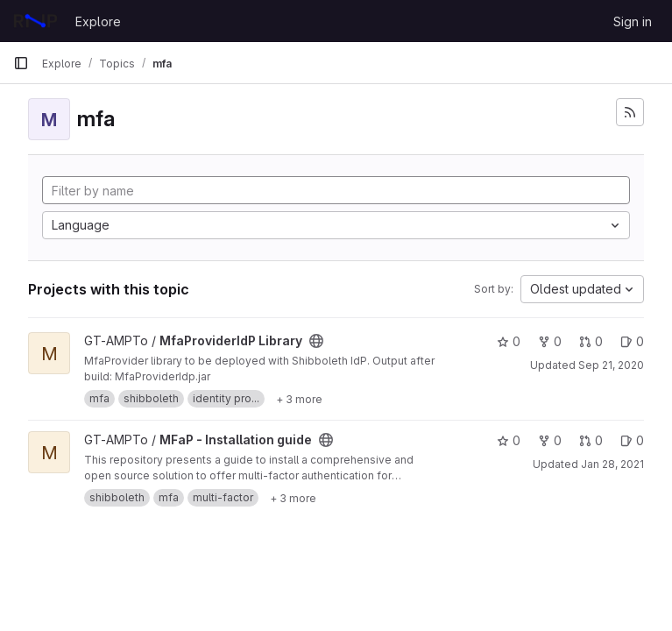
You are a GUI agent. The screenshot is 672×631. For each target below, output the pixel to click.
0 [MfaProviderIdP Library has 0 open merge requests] (591, 341)
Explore (98, 21)
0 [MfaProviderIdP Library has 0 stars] (509, 341)
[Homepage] (35, 21)
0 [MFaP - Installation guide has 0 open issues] (632, 440)
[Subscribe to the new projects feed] (630, 112)
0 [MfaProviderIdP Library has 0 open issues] (632, 341)
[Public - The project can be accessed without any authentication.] (316, 341)
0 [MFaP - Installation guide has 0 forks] (550, 440)
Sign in (633, 21)
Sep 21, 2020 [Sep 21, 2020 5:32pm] (611, 365)
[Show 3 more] (299, 399)
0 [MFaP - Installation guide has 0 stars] (509, 440)
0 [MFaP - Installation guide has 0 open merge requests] (591, 440)
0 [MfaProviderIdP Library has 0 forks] (550, 341)
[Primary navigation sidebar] (21, 63)
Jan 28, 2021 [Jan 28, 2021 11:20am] (612, 464)
